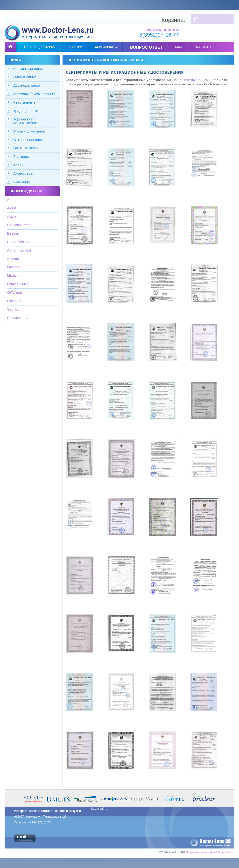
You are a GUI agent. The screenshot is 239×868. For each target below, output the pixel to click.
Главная (10, 43)
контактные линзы (193, 80)
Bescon (13, 233)
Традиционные (26, 111)
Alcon (12, 208)
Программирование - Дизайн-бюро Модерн (210, 852)
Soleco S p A (17, 318)
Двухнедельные (27, 85)
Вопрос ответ (146, 47)
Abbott (12, 200)
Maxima (13, 267)
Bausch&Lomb (19, 225)
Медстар (14, 275)
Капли (18, 165)
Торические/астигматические (27, 121)
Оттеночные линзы (29, 140)
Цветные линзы (26, 148)
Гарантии (75, 47)
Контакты (203, 47)
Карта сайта (99, 809)
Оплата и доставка (39, 47)
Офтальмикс (18, 284)
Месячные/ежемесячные (34, 94)
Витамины (22, 182)
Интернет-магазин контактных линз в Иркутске (48, 811)
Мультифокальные (29, 131)
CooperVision (18, 242)
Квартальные (24, 102)
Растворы (21, 156)
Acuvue (13, 259)
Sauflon (13, 309)
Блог (179, 47)
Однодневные (25, 77)
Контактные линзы (29, 69)
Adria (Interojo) (19, 250)
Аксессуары (23, 173)
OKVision (14, 292)
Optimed (14, 301)
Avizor (12, 216)
